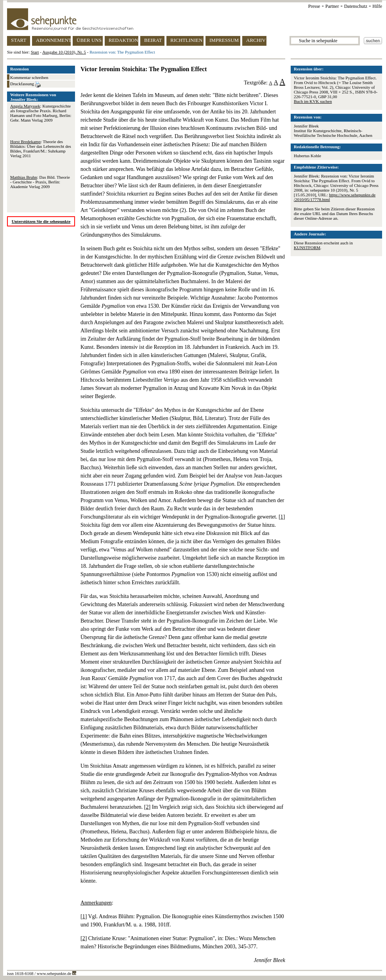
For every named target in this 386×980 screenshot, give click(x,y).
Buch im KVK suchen (313, 101)
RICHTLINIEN (186, 40)
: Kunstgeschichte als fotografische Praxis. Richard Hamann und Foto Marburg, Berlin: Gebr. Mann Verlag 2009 (41, 113)
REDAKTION (123, 40)
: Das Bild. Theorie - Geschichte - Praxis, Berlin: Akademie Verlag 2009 (40, 182)
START (19, 40)
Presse (314, 6)
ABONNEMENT (53, 40)
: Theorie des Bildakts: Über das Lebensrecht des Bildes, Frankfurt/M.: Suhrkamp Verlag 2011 (41, 149)
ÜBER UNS (89, 40)
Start (35, 52)
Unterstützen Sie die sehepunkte (41, 221)
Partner (332, 6)
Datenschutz (356, 6)
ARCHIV (256, 40)
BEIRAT (153, 40)
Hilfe (377, 6)
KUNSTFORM (307, 248)
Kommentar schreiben (29, 77)
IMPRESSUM (224, 40)
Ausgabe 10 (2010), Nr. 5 (64, 52)
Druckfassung (25, 84)
